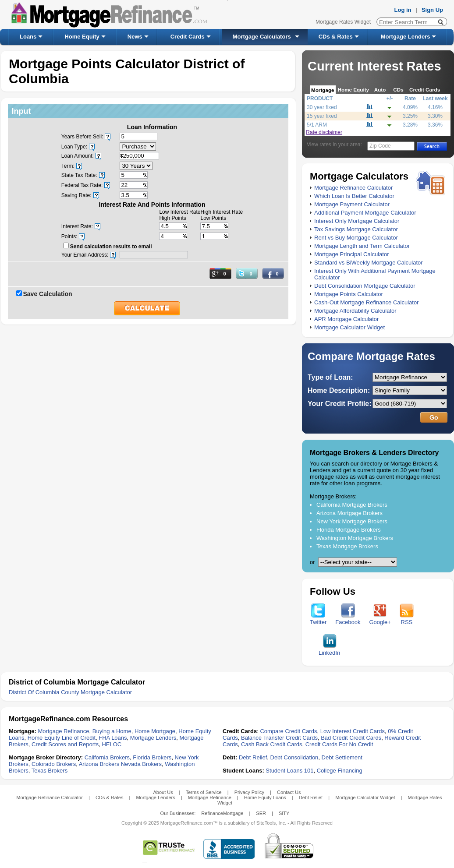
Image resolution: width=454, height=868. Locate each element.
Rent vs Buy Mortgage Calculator (356, 238)
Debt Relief (253, 757)
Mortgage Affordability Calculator (355, 311)
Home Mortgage (155, 731)
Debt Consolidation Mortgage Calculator (365, 286)
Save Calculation (48, 294)
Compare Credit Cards (288, 731)
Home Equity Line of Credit (62, 738)
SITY (284, 813)
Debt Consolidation (294, 757)
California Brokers (107, 757)
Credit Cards (188, 37)
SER (261, 813)
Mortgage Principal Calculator (352, 254)
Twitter (318, 619)
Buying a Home (112, 731)
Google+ (380, 619)
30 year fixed (322, 107)
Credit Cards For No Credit (339, 744)
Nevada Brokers (141, 764)
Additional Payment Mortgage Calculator (365, 213)
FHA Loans (113, 738)
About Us (163, 792)
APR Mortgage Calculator (346, 319)
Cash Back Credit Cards (271, 744)
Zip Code (380, 146)
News (135, 37)
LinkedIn (329, 650)
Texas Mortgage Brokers (347, 546)
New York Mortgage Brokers (352, 521)
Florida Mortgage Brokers (349, 530)
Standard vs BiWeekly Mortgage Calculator (369, 263)
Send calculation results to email (111, 247)
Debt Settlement (342, 757)
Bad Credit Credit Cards (351, 738)
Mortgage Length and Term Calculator (362, 246)
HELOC (112, 744)
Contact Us (289, 792)
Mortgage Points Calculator (349, 294)
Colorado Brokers (54, 764)
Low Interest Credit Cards (353, 731)
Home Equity (82, 37)
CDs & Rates (336, 37)
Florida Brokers (152, 757)
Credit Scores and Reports (65, 744)
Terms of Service (204, 792)
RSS (407, 619)
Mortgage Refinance (63, 731)
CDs (398, 90)
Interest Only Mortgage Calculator (357, 221)
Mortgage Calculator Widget (349, 327)
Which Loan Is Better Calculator (354, 196)
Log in (403, 10)
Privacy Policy (249, 792)
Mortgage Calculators (262, 37)
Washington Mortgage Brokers (355, 538)
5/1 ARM (317, 125)
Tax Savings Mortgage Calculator (356, 229)
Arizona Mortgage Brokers (349, 513)
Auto (380, 90)
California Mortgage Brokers (352, 505)
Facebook (348, 619)
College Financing (340, 771)
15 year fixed (322, 116)
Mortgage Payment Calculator (352, 204)
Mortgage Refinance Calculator (353, 188)
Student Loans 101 (289, 771)
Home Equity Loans (265, 797)
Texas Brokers (50, 771)
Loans (28, 37)
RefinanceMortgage (222, 813)
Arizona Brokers (99, 764)
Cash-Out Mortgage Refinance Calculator (366, 302)
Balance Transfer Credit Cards (279, 738)
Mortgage (323, 90)
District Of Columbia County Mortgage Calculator (70, 692)
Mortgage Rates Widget (343, 22)
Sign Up (432, 10)
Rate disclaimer (324, 132)
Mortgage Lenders (406, 37)
